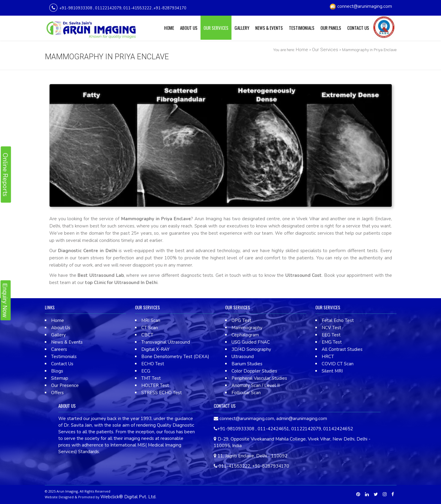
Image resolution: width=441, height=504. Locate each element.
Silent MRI (332, 371)
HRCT (328, 357)
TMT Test (151, 378)
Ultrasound (243, 357)
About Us (189, 28)
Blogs (57, 371)
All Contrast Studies (342, 349)
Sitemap (60, 378)
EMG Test (332, 342)
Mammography (247, 328)
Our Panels (331, 28)
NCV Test (331, 328)
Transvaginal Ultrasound (166, 342)
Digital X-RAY (155, 349)
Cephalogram (245, 335)
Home (169, 28)
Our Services (216, 28)
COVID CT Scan (338, 364)
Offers (57, 393)
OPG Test (241, 320)
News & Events (269, 28)
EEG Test (331, 335)
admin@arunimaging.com (302, 419)
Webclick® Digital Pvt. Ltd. (128, 497)
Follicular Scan (246, 393)
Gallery (242, 28)
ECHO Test (153, 364)
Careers (59, 349)
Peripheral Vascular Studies (259, 378)
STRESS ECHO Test (162, 393)
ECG (146, 371)
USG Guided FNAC (251, 342)
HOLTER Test (155, 385)
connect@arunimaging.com (365, 6)
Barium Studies (247, 364)
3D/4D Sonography (251, 349)
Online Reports (5, 174)
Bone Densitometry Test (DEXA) (175, 357)
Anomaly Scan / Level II (256, 385)
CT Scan (150, 328)
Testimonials (302, 28)
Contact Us (358, 28)
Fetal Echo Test (338, 320)
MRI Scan (151, 320)
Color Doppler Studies (254, 371)
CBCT (147, 335)
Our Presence (65, 385)
